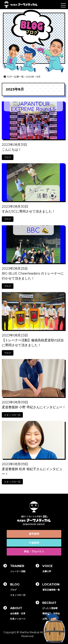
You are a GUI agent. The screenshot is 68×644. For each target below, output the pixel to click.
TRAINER (17, 566)
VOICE (47, 566)
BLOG (15, 584)
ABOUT (16, 608)
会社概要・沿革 (18, 613)
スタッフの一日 (12, 415)
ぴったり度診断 (50, 608)
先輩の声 (47, 571)
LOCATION (51, 584)
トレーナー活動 (18, 571)
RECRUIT (49, 603)
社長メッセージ (18, 619)
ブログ (8, 157)
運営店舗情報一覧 (51, 590)
